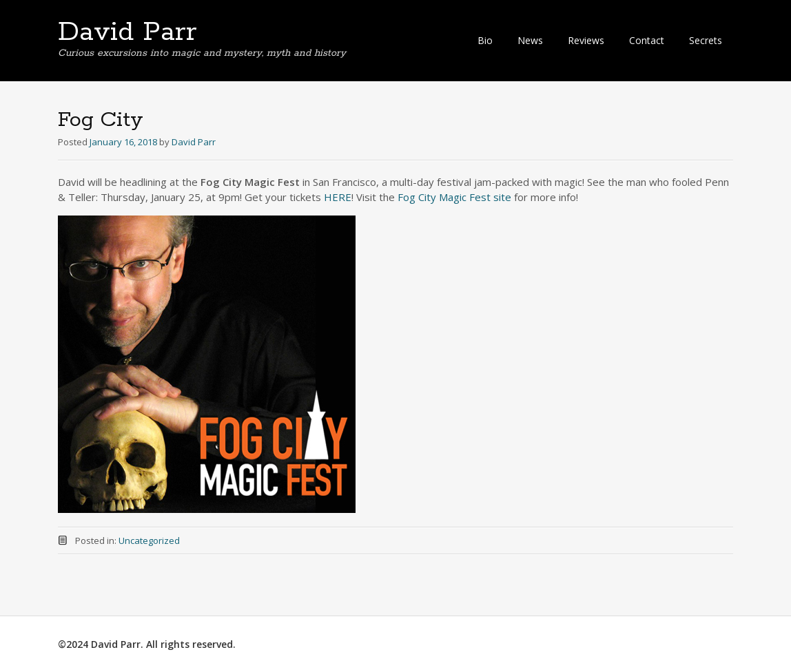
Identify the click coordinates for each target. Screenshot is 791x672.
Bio (485, 40)
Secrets (706, 40)
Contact (647, 40)
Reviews (586, 40)
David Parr (127, 32)
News (530, 40)
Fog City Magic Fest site (454, 197)
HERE (338, 197)
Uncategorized (149, 540)
